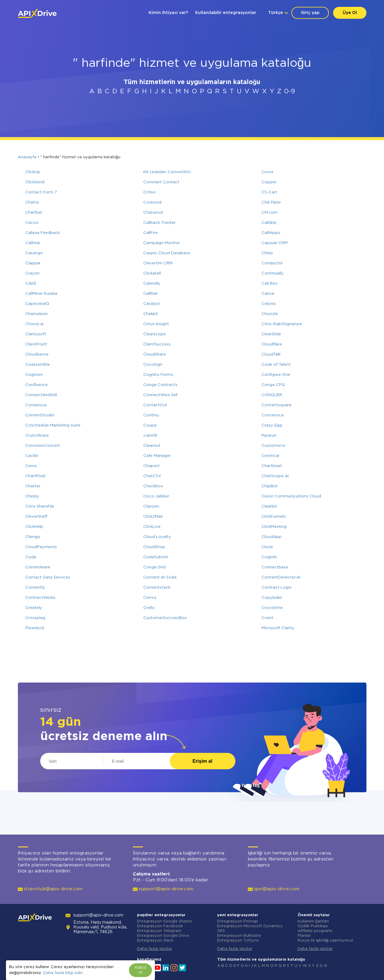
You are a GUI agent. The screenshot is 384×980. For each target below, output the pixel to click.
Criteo (149, 192)
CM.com (270, 213)
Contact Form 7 (41, 192)
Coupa (150, 425)
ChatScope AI (275, 476)
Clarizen (151, 507)
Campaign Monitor (162, 243)
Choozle (270, 314)
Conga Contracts (160, 385)
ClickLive (152, 527)
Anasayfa (27, 157)
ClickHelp (34, 527)
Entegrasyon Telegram (159, 931)
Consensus (36, 405)
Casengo (34, 253)
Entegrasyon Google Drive (163, 936)
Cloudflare (272, 344)
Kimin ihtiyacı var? (168, 13)
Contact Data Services (48, 577)
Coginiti (269, 557)
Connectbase (275, 567)
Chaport (151, 466)
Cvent (268, 618)
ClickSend (35, 182)
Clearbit (269, 507)
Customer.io (273, 446)
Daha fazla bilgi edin (63, 973)
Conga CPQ (273, 385)
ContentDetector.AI (281, 577)
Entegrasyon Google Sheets (165, 921)
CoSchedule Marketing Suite (53, 425)
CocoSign (153, 365)
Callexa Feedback (43, 233)
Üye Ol (350, 13)
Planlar (304, 936)
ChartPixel (35, 476)
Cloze (267, 547)
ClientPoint (36, 344)
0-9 (290, 92)
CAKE (31, 284)
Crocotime (272, 608)
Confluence (36, 385)
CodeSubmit (156, 557)
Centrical (270, 456)
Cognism (34, 375)
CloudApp (272, 537)
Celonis (269, 304)
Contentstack (157, 588)
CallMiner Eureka (41, 294)
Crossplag (35, 618)
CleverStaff (36, 517)
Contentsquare (276, 405)
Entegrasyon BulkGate (239, 936)
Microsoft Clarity (278, 628)
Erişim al (202, 761)
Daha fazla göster (155, 949)
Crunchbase (37, 436)
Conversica (273, 415)
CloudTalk (271, 355)
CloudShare (155, 355)
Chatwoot (153, 213)
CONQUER (272, 395)
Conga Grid (154, 567)
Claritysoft (36, 334)
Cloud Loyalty (157, 537)
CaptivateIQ (37, 304)
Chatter (33, 486)
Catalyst (152, 304)
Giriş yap (310, 13)
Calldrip (269, 223)
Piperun (269, 436)
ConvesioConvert (43, 446)
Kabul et (140, 970)
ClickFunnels (274, 517)
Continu (151, 415)
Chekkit (151, 314)
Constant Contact (161, 182)
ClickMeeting (274, 527)
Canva (268, 294)
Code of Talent (276, 365)
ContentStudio (40, 415)
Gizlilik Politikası (313, 926)
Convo (150, 598)
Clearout (152, 446)
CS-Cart (269, 192)
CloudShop (154, 547)
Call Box (269, 284)
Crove (268, 172)
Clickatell (152, 273)
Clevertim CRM (158, 263)
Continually (273, 273)
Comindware (38, 567)
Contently (35, 588)
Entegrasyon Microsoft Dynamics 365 (250, 929)
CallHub (33, 243)
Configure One (276, 375)
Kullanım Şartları (313, 921)
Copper (269, 182)
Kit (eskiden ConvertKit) (167, 172)
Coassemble (38, 365)
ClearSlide (271, 334)
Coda (31, 557)
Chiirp (267, 253)
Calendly (152, 284)
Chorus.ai (34, 324)
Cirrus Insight (156, 324)
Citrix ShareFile (40, 507)
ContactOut (155, 405)
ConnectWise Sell (160, 395)
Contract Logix (276, 588)
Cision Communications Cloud (291, 496)
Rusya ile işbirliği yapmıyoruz (326, 941)
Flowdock (35, 628)
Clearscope (154, 334)
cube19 (150, 436)
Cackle (32, 456)
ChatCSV (152, 476)
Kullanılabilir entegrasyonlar (226, 13)
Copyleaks (272, 598)
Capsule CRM (275, 243)
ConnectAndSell (41, 395)
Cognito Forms (158, 375)
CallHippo (271, 233)
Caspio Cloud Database (167, 253)
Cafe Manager (157, 456)
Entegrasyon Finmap (238, 921)
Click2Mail (153, 517)
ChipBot (270, 486)
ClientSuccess (157, 344)
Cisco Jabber (156, 496)
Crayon (32, 273)
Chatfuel (34, 213)
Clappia (33, 263)
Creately (34, 608)
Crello (149, 608)
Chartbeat (272, 466)
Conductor (272, 263)
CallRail (150, 294)
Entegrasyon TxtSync (238, 941)
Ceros (31, 466)
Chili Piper (271, 203)
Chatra (32, 203)
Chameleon (36, 314)
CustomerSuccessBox (165, 618)
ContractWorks (40, 598)
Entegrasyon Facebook (160, 926)
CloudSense (37, 355)
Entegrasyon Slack (155, 941)
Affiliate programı (315, 931)
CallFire (150, 233)
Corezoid (152, 203)
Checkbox (153, 486)
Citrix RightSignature (282, 324)
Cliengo (33, 537)
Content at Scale (160, 577)
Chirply (32, 496)
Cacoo (32, 223)
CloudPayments (41, 547)
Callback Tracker (160, 223)
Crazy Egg (272, 425)
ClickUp (33, 172)
